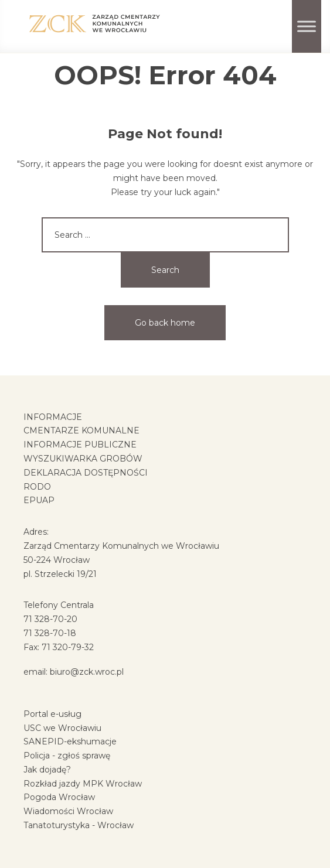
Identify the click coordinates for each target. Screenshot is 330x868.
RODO (37, 487)
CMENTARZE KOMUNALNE (81, 430)
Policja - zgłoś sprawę (67, 756)
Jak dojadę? (47, 770)
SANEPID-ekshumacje (70, 741)
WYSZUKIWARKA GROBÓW (83, 459)
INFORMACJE (53, 417)
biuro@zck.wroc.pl (87, 672)
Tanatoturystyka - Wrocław (79, 825)
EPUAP (39, 500)
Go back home (165, 323)
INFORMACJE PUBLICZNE (80, 445)
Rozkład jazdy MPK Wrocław (83, 784)
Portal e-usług (52, 714)
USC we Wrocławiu (62, 728)
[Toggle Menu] (307, 26)
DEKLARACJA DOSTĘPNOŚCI (86, 473)
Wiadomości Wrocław (68, 811)
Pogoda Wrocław (59, 797)
